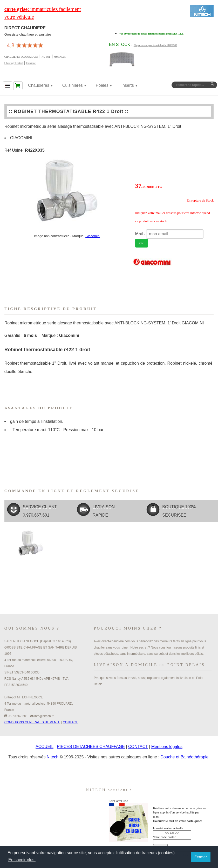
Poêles (102, 85)
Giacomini (93, 236)
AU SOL (46, 57)
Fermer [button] (201, 857)
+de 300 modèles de (151, 34)
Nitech (53, 757)
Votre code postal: (165, 837)
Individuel (31, 63)
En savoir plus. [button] (22, 860)
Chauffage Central (13, 63)
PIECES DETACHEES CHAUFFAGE (91, 747)
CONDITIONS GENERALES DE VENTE (32, 722)
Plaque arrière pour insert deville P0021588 (155, 45)
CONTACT (70, 722)
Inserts (128, 85)
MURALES (60, 57)
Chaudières (39, 85)
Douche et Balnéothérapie (184, 757)
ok (142, 243)
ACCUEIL (45, 747)
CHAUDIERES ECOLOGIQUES (21, 57)
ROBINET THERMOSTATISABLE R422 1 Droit (69, 111)
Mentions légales (167, 747)
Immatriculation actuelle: (169, 828)
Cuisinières (73, 85)
